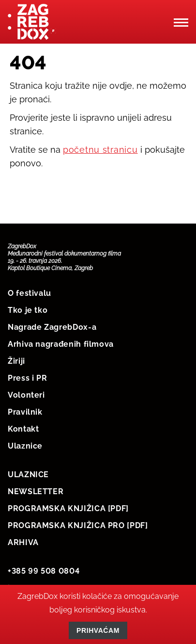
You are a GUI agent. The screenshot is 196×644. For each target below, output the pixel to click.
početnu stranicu (100, 150)
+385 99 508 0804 (44, 571)
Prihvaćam (98, 630)
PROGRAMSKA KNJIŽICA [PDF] (68, 508)
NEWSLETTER (36, 491)
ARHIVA (23, 542)
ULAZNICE (28, 475)
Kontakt (23, 429)
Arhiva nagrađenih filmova (61, 344)
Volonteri (26, 395)
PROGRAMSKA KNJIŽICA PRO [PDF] (78, 525)
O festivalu (30, 293)
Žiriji (16, 361)
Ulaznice (25, 446)
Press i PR (27, 378)
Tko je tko (28, 310)
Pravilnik (25, 412)
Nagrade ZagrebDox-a (52, 327)
